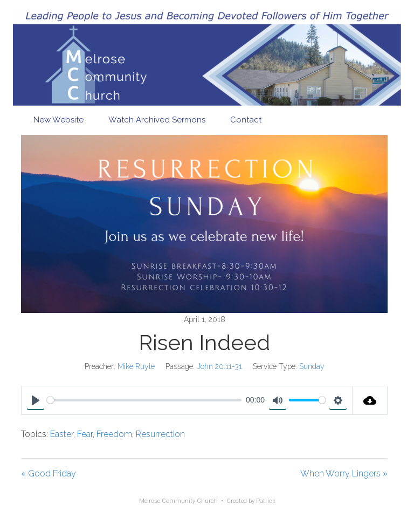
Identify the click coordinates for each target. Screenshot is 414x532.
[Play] (36, 400)
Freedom (114, 434)
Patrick (266, 501)
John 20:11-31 (219, 366)
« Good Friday (49, 473)
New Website (58, 120)
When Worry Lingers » (344, 473)
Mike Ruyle (136, 366)
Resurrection (160, 434)
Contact (246, 120)
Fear (85, 434)
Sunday (312, 366)
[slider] (144, 400)
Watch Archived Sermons (157, 120)
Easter (62, 434)
